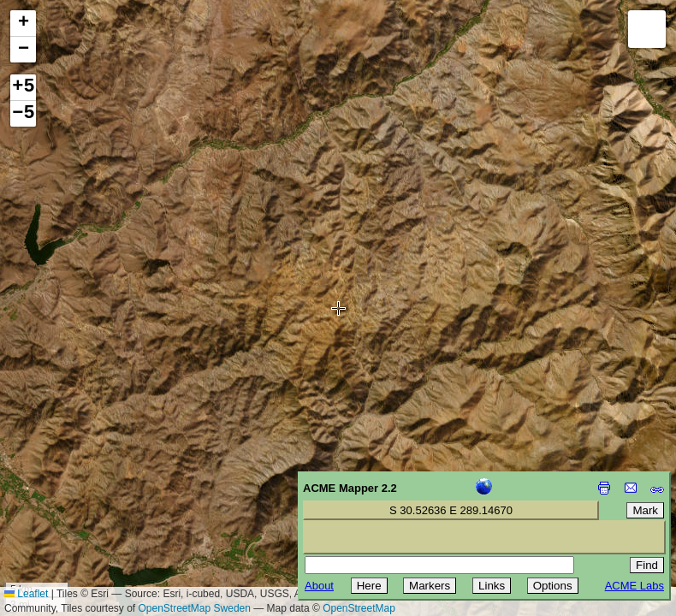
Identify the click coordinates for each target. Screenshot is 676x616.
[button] (23, 24)
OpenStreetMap (359, 608)
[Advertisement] (91, 495)
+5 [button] (23, 87)
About (319, 586)
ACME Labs (634, 586)
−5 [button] (23, 114)
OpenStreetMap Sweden (195, 608)
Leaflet (26, 594)
